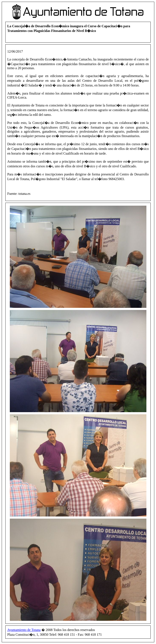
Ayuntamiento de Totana (24, 630)
